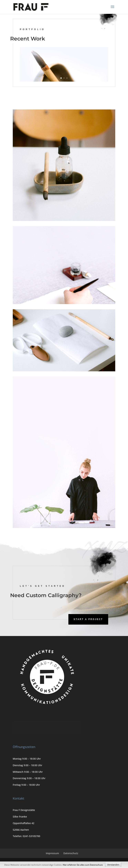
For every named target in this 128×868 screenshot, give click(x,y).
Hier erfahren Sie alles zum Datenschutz (83, 865)
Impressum (52, 853)
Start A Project (88, 619)
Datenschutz (71, 853)
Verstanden (113, 865)
